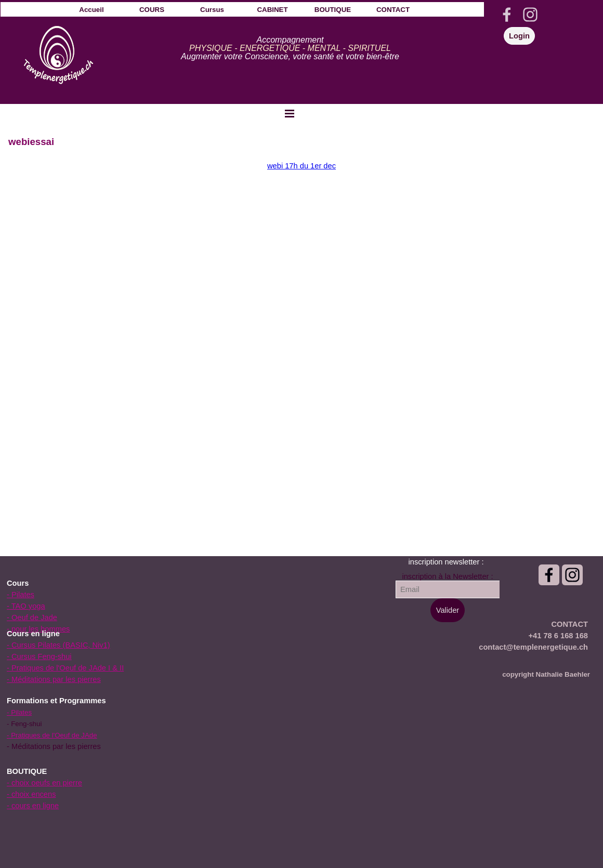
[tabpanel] (290, 48)
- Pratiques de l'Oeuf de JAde (52, 735)
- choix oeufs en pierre (44, 783)
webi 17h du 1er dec (301, 166)
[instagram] (530, 15)
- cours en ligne (33, 806)
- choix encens (31, 794)
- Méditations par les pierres (54, 679)
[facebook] (507, 15)
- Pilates (21, 595)
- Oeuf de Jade (32, 617)
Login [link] (519, 36)
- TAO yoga (26, 606)
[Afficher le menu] (290, 113)
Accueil (91, 10)
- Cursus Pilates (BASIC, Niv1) (58, 645)
